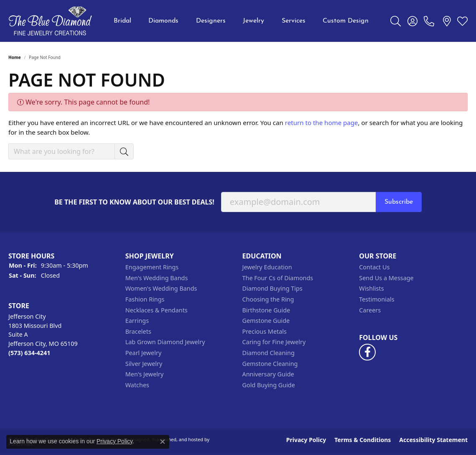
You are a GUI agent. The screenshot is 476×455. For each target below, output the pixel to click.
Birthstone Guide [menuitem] (266, 310)
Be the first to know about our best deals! (134, 202)
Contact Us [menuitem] (374, 267)
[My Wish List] (462, 21)
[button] (63, 256)
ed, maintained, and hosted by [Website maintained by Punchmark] (177, 439)
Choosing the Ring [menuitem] (268, 299)
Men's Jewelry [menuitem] (145, 374)
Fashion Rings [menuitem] (145, 299)
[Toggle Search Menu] (396, 21)
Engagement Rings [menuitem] (152, 267)
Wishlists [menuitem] (371, 289)
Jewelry (253, 21)
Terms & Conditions (363, 440)
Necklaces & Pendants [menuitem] (157, 310)
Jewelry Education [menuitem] (267, 267)
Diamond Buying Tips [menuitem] (272, 289)
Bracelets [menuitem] (138, 332)
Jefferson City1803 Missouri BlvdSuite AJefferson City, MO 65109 (43, 334)
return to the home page (322, 123)
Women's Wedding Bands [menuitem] (161, 289)
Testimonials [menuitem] (377, 299)
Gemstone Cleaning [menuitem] (270, 364)
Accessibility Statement (433, 440)
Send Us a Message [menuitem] (386, 278)
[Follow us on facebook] (367, 352)
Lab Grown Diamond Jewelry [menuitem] (165, 342)
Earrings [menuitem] (137, 321)
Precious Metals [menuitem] (265, 332)
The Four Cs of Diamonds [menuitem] (278, 278)
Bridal (122, 21)
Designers (211, 21)
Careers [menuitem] (370, 310)
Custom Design (346, 21)
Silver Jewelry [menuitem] (144, 364)
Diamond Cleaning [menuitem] (269, 353)
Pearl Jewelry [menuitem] (143, 353)
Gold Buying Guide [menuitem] (269, 385)
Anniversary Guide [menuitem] (268, 374)
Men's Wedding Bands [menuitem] (157, 278)
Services (294, 21)
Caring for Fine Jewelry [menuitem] (274, 342)
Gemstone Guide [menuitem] (266, 321)
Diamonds (163, 21)
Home (15, 57)
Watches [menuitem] (137, 385)
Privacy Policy (306, 440)
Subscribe (399, 202)
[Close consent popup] (163, 442)
